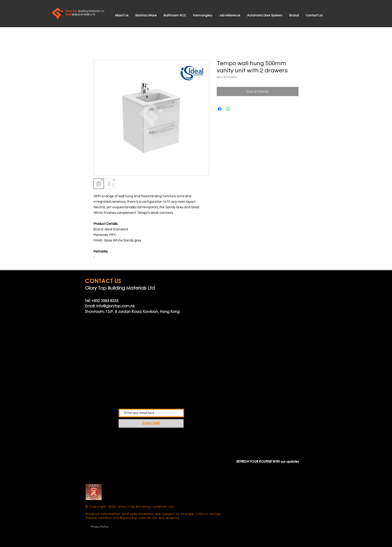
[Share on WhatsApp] (228, 109)
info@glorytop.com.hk (116, 306)
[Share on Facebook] (220, 109)
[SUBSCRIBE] (151, 423)
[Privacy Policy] (99, 526)
